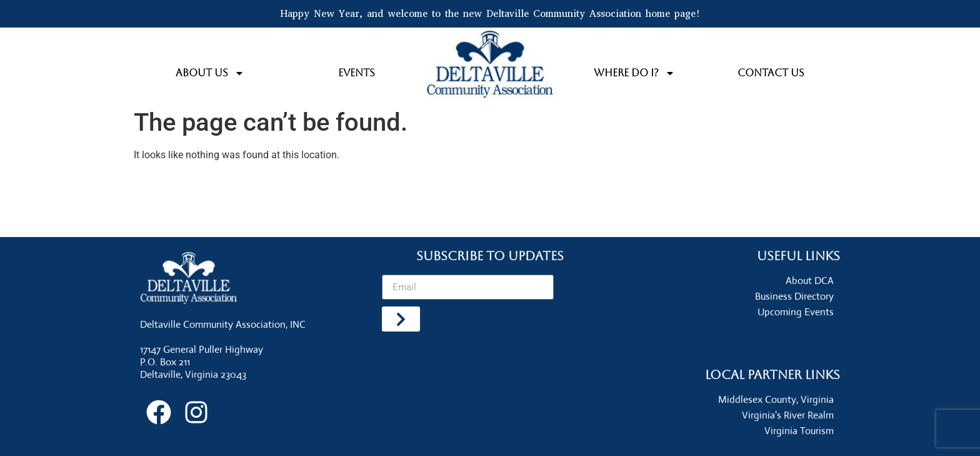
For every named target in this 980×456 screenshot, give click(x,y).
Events (357, 73)
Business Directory (794, 296)
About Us (210, 73)
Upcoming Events (796, 312)
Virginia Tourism (799, 431)
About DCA (810, 281)
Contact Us (771, 73)
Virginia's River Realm (788, 415)
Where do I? (634, 73)
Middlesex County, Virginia (776, 399)
